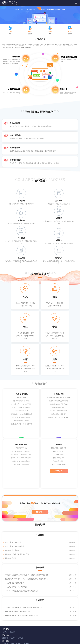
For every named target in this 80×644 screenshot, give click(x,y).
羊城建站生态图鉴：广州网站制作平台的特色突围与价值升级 (27, 553)
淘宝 (23, 634)
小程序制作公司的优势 (13, 521)
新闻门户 (19, 622)
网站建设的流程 (11, 537)
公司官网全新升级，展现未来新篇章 (18, 590)
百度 (13, 634)
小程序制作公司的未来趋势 (15, 561)
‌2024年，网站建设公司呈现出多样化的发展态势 (22, 569)
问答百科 (5, 616)
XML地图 (46, 639)
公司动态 (20, 616)
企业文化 (13, 610)
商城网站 (26, 622)
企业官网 (5, 622)
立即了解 (59, 449)
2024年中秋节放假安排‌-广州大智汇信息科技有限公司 (24, 586)
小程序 (12, 622)
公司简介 (5, 610)
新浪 (20, 634)
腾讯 (16, 634)
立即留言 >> (40, 491)
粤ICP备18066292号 (37, 639)
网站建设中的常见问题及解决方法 (17, 533)
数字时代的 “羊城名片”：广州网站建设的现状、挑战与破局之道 (27, 557)
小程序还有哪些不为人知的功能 (16, 565)
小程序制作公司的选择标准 (15, 525)
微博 (27, 634)
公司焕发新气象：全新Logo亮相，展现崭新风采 (22, 594)
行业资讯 (13, 616)
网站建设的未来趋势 (12, 529)
